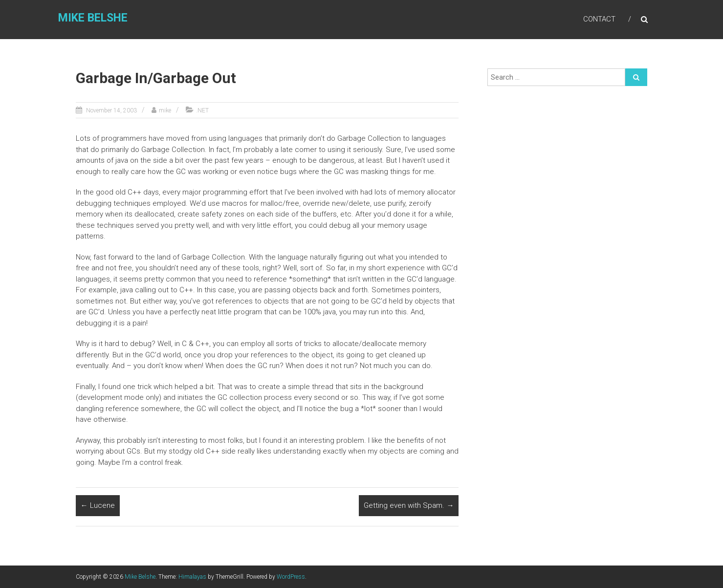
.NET (202, 110)
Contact (599, 19)
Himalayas (192, 577)
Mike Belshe (93, 18)
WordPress (291, 577)
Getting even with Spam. (409, 505)
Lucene (98, 505)
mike (165, 110)
